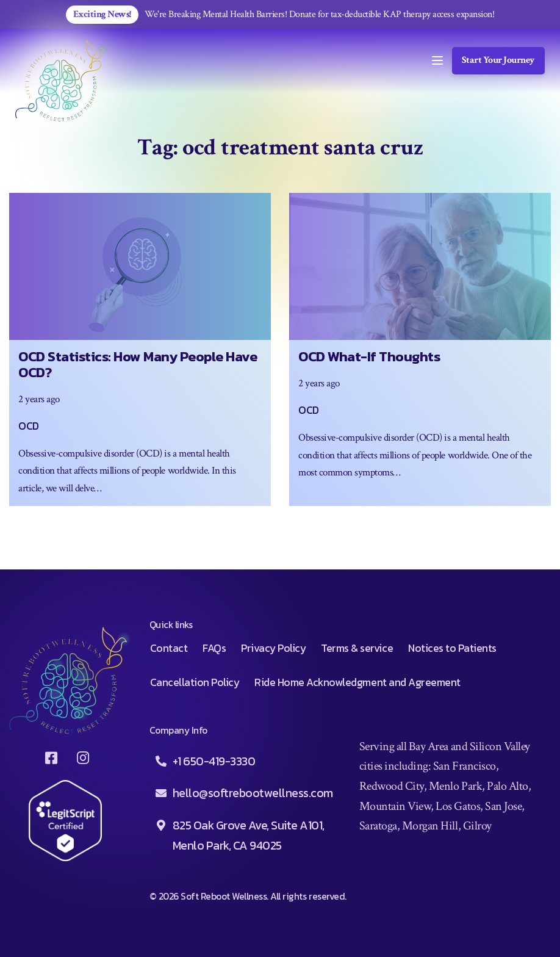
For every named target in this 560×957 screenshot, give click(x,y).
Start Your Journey (498, 60)
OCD (29, 426)
